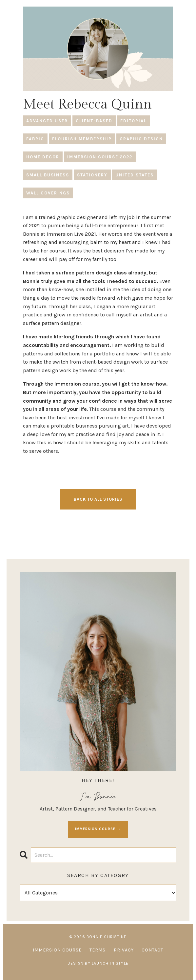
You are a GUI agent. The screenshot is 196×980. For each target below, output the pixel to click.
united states (135, 175)
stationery (92, 175)
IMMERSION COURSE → (98, 829)
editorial (133, 121)
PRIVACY (124, 950)
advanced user (47, 121)
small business (48, 175)
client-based (94, 121)
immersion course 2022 (100, 157)
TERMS (98, 950)
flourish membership (82, 139)
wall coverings (48, 193)
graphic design (141, 139)
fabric (35, 139)
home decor (43, 157)
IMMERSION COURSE (57, 950)
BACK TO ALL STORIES (98, 499)
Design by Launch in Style (98, 963)
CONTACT (152, 950)
